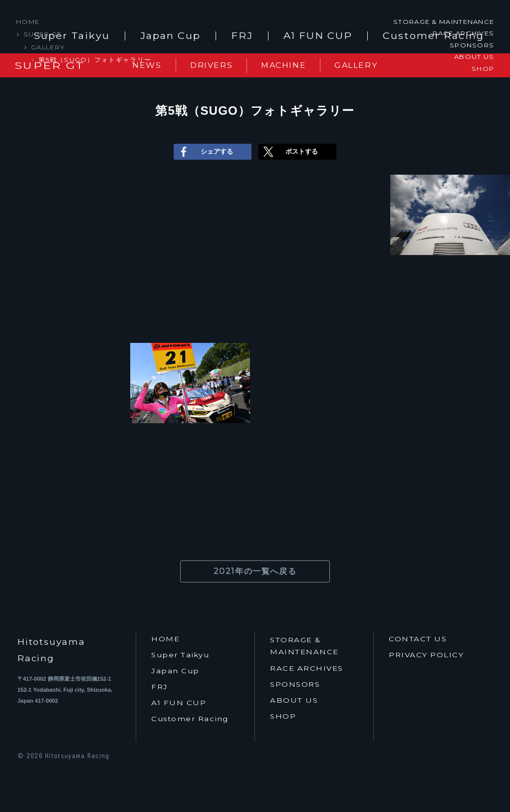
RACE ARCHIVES (463, 33)
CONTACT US (418, 639)
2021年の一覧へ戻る (255, 571)
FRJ (242, 36)
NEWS (147, 65)
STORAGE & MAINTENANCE (444, 21)
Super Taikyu (180, 655)
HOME (28, 21)
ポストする (289, 152)
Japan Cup (170, 36)
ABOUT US (474, 56)
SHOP (483, 68)
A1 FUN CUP (318, 36)
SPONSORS (472, 45)
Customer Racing (190, 719)
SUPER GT (42, 34)
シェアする (205, 152)
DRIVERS (211, 65)
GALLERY (48, 47)
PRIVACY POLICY (426, 655)
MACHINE (283, 65)
